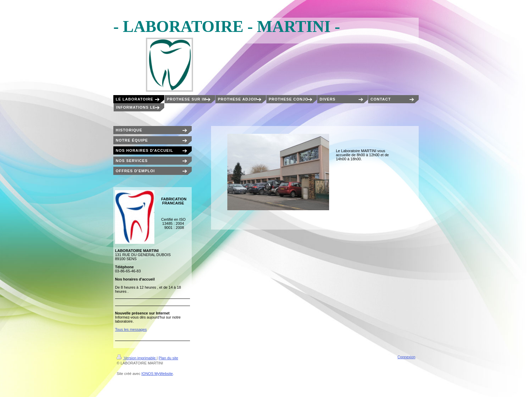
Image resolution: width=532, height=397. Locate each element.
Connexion (406, 357)
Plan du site (168, 358)
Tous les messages (131, 329)
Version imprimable (137, 358)
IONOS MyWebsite (157, 374)
